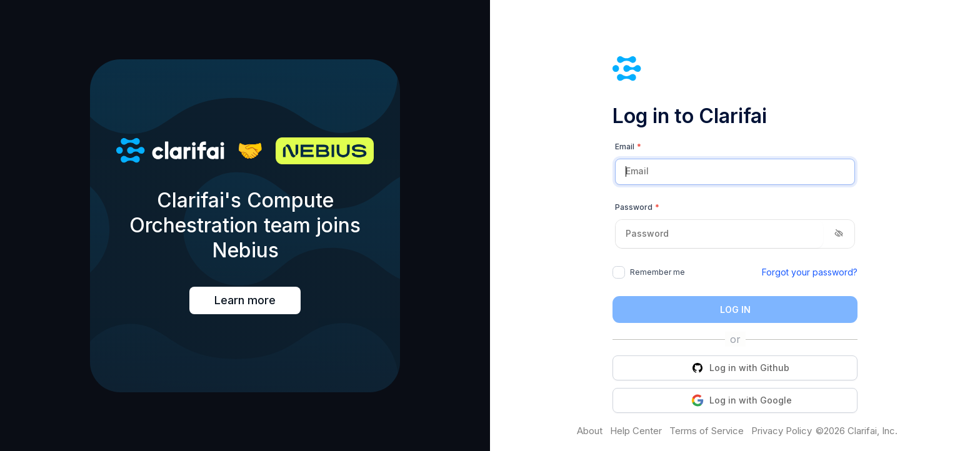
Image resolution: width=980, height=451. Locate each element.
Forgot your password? (810, 272)
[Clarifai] (735, 70)
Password (637, 207)
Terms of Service (707, 431)
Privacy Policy (782, 431)
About (590, 431)
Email (628, 147)
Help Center (636, 431)
